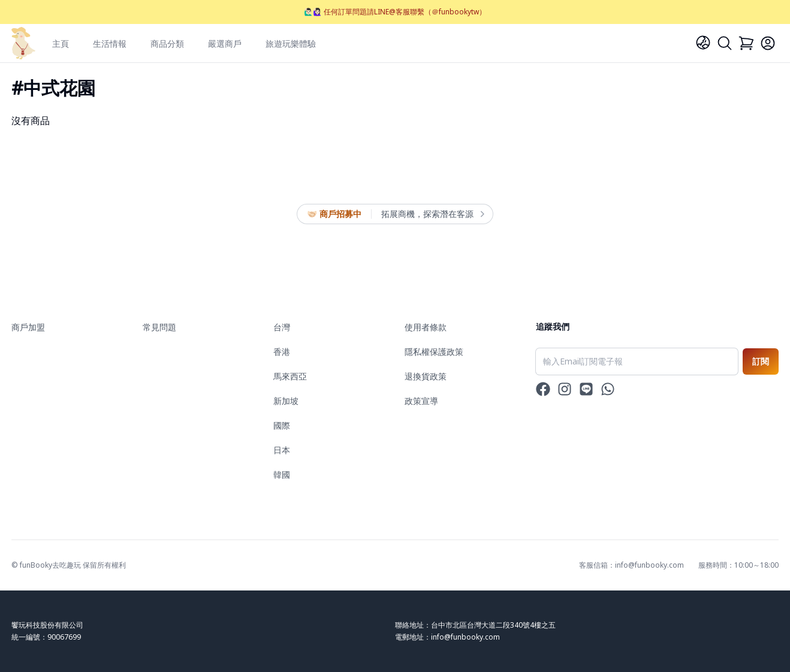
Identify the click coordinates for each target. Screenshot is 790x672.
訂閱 (761, 361)
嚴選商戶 (225, 43)
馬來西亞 (290, 376)
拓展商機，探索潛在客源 (432, 214)
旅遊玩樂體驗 (291, 43)
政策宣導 (421, 401)
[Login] (768, 43)
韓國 (282, 474)
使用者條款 (426, 327)
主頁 (61, 43)
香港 (282, 352)
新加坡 (286, 401)
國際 (282, 425)
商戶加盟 (28, 327)
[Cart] (746, 43)
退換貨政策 (426, 376)
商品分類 (167, 43)
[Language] (703, 43)
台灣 (282, 327)
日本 (282, 450)
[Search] (725, 43)
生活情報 (110, 43)
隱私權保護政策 (434, 352)
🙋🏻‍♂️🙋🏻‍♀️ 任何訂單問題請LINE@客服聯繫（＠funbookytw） (395, 12)
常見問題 (159, 327)
